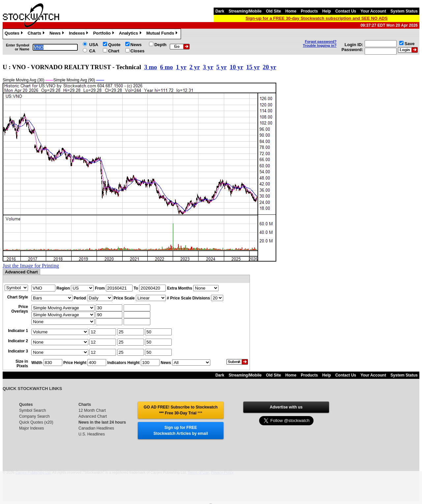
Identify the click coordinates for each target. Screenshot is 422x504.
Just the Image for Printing (31, 266)
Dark (220, 11)
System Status (404, 11)
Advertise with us (286, 407)
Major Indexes (31, 428)
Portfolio (104, 34)
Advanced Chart (93, 416)
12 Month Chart (92, 410)
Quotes (15, 34)
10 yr (237, 67)
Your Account (373, 11)
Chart (114, 51)
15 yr (253, 67)
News (58, 34)
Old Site (273, 11)
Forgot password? (321, 42)
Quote (114, 45)
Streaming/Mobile (245, 11)
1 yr (181, 67)
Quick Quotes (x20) (36, 422)
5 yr (221, 67)
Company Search (34, 416)
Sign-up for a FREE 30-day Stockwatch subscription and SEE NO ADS (317, 18)
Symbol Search (32, 410)
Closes (138, 51)
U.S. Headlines (92, 434)
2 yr (195, 67)
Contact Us (346, 11)
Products (309, 11)
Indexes (79, 34)
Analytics (131, 34)
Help (327, 11)
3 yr (208, 67)
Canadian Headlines (96, 428)
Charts (37, 34)
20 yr (270, 67)
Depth (160, 45)
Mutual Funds (163, 34)
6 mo (167, 67)
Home (291, 11)
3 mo (151, 67)
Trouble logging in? (320, 45)
